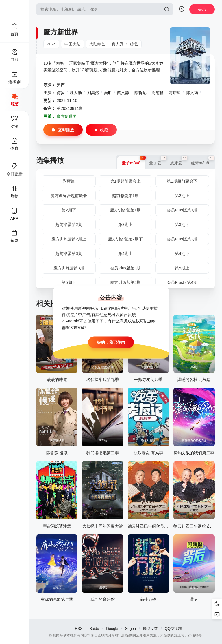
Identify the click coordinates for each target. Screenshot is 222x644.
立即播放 (63, 130)
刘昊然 (93, 93)
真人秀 (118, 44)
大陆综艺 (97, 44)
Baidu (94, 629)
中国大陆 (73, 44)
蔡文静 (123, 93)
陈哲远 (140, 93)
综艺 (134, 44)
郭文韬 (192, 93)
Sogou (130, 629)
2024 (51, 44)
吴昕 (108, 93)
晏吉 (61, 85)
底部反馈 (150, 629)
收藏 (101, 130)
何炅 (61, 93)
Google (112, 629)
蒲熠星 (175, 93)
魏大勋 (76, 93)
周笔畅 (158, 93)
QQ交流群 (173, 629)
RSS (79, 629)
